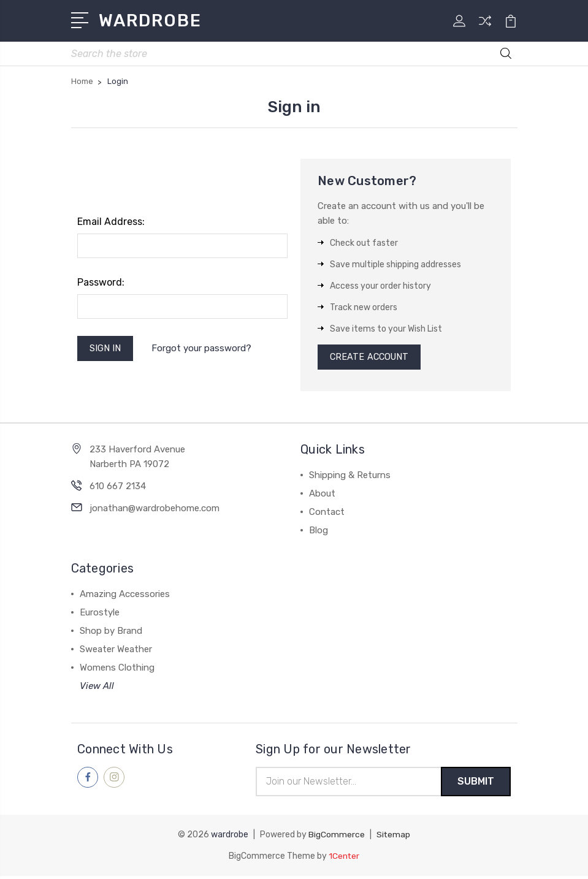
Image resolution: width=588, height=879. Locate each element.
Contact (327, 515)
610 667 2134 (118, 489)
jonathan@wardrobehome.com (155, 511)
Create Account (371, 359)
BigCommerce (337, 838)
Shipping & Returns (350, 478)
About (322, 497)
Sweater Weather (116, 652)
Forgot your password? (204, 350)
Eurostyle (100, 615)
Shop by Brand (111, 634)
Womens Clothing (117, 671)
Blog (319, 533)
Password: (101, 283)
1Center (344, 859)
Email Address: (111, 223)
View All (97, 689)
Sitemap (394, 838)
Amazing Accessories (125, 597)
